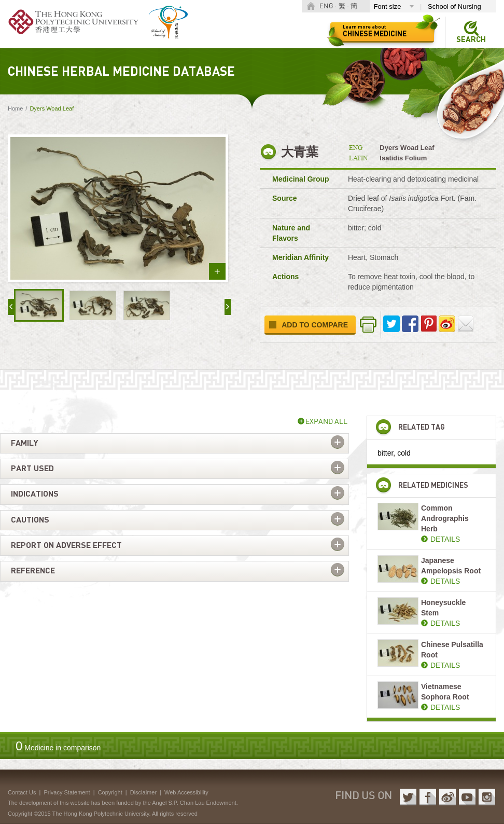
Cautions (30, 520)
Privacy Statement (67, 792)
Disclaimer (143, 792)
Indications (35, 494)
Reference (33, 571)
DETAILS (445, 539)
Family (24, 443)
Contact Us (22, 792)
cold (404, 453)
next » (228, 307)
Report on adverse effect (66, 545)
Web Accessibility (186, 792)
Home (15, 108)
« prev (11, 307)
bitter (385, 453)
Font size (388, 6)
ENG (326, 6)
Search (471, 40)
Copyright (110, 792)
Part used (32, 469)
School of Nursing (454, 6)
